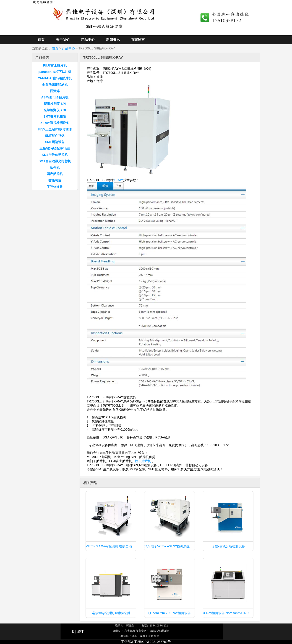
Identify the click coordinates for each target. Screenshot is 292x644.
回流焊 (55, 91)
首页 (41, 40)
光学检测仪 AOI (55, 110)
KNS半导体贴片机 (55, 155)
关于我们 (63, 40)
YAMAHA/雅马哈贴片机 (55, 78)
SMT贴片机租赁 (55, 116)
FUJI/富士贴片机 (55, 65)
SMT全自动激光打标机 (55, 161)
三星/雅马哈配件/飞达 (55, 148)
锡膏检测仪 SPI (55, 104)
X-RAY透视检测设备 (55, 123)
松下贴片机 (143, 461)
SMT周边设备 (55, 142)
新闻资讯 (113, 40)
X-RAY (118, 180)
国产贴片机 (55, 174)
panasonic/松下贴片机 (55, 72)
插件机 (55, 167)
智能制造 (55, 180)
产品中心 (88, 40)
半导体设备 (55, 187)
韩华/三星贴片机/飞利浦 (55, 129)
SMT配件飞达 (55, 136)
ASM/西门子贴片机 (55, 97)
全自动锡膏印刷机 (55, 85)
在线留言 (138, 40)
